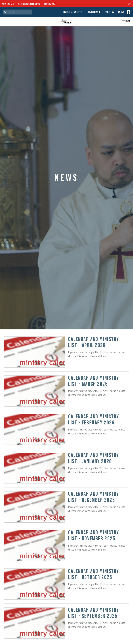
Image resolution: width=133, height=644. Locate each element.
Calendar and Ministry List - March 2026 (37, 4)
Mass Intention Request (73, 12)
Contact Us (109, 12)
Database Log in (94, 12)
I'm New (121, 12)
